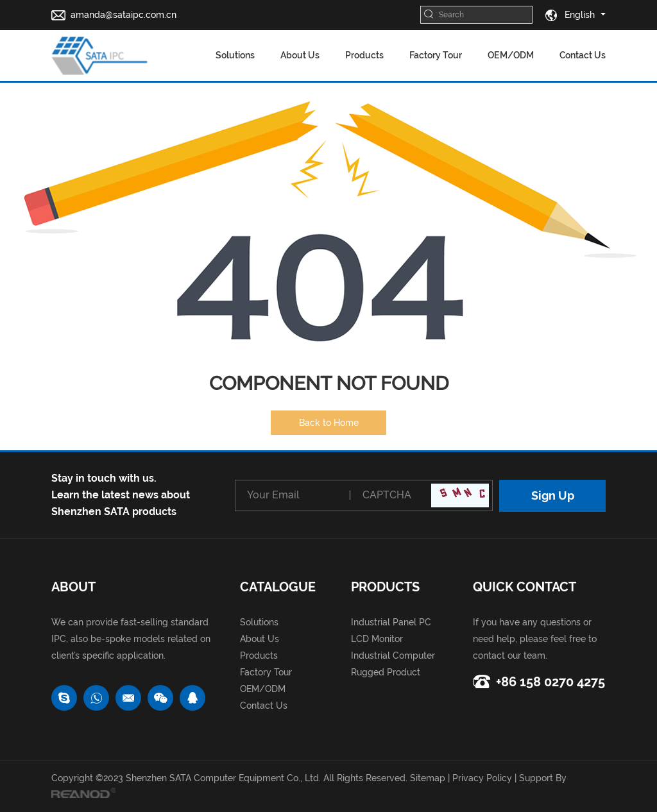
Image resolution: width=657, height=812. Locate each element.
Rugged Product (386, 672)
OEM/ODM (511, 55)
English (570, 15)
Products (364, 55)
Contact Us (583, 55)
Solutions (235, 55)
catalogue (278, 587)
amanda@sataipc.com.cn (124, 15)
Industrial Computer (393, 656)
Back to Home (329, 423)
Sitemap (428, 778)
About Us (300, 55)
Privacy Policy (482, 778)
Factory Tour (436, 55)
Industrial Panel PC (391, 622)
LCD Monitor (377, 639)
